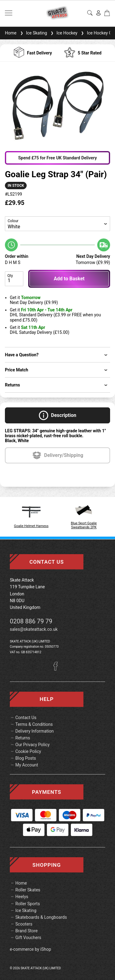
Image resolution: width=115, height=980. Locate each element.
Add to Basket (69, 279)
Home (11, 33)
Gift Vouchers (28, 938)
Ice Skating (33, 33)
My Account (27, 765)
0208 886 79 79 (31, 621)
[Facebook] (58, 669)
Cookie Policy (28, 751)
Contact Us (26, 718)
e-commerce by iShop (31, 949)
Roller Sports (28, 904)
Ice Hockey (63, 33)
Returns (23, 738)
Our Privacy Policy (33, 745)
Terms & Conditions (34, 724)
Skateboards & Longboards (41, 917)
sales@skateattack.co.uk (34, 629)
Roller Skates (28, 890)
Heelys (22, 897)
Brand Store (27, 931)
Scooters (24, 924)
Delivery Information (34, 731)
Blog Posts (26, 758)
